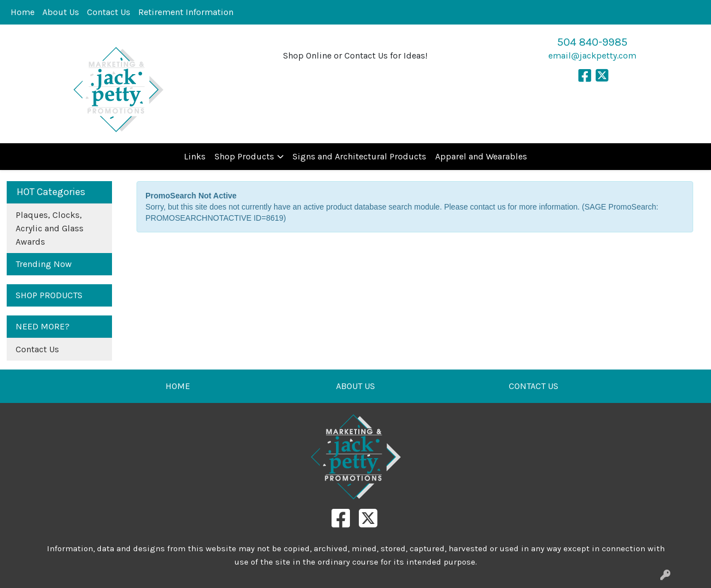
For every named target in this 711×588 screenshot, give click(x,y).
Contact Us (109, 12)
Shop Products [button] (244, 156)
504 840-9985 (592, 42)
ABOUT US (356, 386)
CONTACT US (534, 386)
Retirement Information (186, 12)
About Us (61, 12)
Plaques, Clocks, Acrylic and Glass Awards (50, 228)
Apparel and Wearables (481, 156)
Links (195, 156)
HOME (178, 386)
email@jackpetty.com (592, 55)
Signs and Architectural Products (359, 156)
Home (23, 12)
